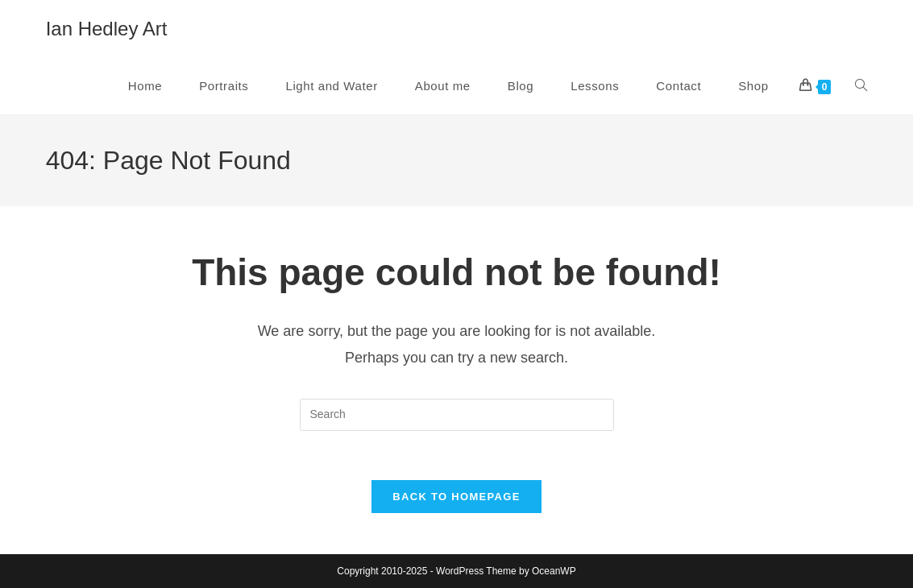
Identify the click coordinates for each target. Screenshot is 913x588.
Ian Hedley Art (107, 29)
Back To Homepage (456, 497)
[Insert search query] (457, 415)
